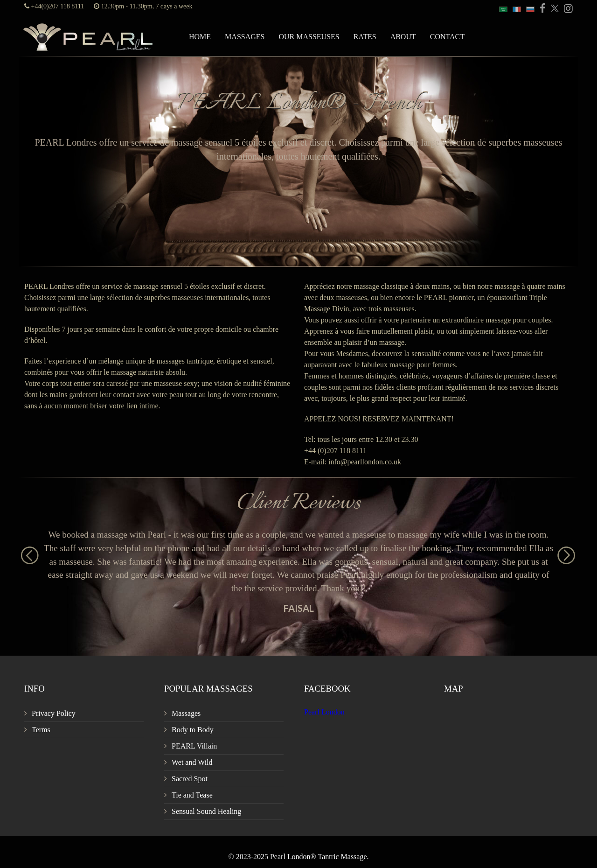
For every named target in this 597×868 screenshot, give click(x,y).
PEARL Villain (194, 746)
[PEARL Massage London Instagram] (567, 9)
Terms (41, 730)
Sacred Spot (190, 779)
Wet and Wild (192, 762)
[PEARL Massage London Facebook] (541, 9)
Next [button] (562, 551)
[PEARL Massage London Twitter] (553, 9)
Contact (447, 37)
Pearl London (324, 712)
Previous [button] (26, 551)
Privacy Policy (54, 713)
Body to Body (193, 730)
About (403, 37)
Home (200, 37)
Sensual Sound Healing (206, 811)
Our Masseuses (309, 37)
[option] (298, 571)
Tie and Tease (192, 795)
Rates (365, 37)
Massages (245, 37)
